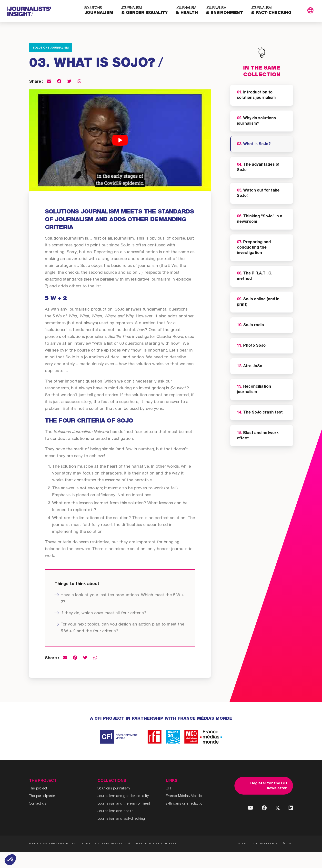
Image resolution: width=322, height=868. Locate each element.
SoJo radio (250, 325)
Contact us (38, 804)
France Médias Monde (184, 796)
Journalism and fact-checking (121, 819)
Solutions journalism (51, 48)
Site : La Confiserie (258, 844)
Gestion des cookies (157, 844)
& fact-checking (271, 11)
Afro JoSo (250, 366)
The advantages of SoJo (258, 168)
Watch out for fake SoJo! (258, 193)
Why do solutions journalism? (256, 121)
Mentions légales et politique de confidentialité (80, 844)
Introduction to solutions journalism (256, 95)
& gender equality (145, 11)
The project (38, 789)
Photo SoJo (251, 346)
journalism (99, 11)
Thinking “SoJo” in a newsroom (260, 219)
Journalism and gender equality (123, 796)
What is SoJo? (254, 144)
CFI (168, 789)
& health (187, 11)
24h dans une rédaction (185, 804)
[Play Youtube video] (120, 140)
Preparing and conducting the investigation (254, 248)
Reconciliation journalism (254, 390)
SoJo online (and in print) (258, 302)
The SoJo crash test (260, 413)
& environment (224, 11)
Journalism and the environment (124, 804)
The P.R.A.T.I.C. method (255, 276)
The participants (42, 796)
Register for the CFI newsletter (269, 786)
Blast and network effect (258, 436)
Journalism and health (116, 811)
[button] (10, 860)
